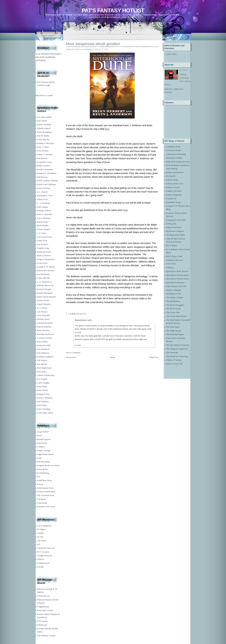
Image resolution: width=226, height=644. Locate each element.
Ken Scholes (43, 342)
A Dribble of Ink (173, 147)
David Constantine (45, 169)
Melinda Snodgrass (45, 357)
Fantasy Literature (174, 191)
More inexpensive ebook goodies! (93, 44)
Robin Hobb (42, 222)
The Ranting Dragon (175, 334)
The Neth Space (173, 327)
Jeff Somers (42, 360)
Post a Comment (73, 353)
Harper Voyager (44, 450)
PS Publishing (43, 473)
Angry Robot (43, 432)
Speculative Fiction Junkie (178, 275)
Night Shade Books (46, 454)
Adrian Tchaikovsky (46, 375)
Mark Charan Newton (47, 297)
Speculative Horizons (175, 282)
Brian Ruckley (43, 330)
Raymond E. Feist (45, 196)
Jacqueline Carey (45, 162)
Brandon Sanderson (46, 334)
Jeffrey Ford (42, 199)
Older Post (154, 357)
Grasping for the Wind (176, 220)
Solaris (40, 484)
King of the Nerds (174, 227)
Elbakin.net (42, 625)
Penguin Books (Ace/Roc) (48, 465)
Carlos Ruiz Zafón (45, 413)
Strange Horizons (45, 556)
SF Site (40, 537)
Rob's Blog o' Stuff (174, 256)
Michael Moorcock (45, 285)
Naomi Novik (43, 300)
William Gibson (44, 211)
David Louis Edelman (47, 184)
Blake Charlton (44, 166)
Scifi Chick (171, 264)
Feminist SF (171, 199)
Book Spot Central (45, 610)
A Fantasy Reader (174, 150)
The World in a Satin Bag (177, 356)
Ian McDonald (43, 274)
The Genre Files (173, 312)
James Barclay (43, 139)
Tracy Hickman (44, 218)
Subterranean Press (45, 488)
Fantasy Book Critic (175, 184)
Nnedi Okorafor (44, 304)
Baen (39, 435)
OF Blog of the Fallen (176, 235)
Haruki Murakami (45, 293)
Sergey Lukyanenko (46, 259)
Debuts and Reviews (175, 172)
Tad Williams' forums (46, 636)
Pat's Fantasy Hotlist (113, 10)
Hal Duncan (42, 177)
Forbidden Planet (174, 202)
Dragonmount (43, 607)
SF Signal (41, 529)
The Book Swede (174, 309)
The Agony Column (175, 297)
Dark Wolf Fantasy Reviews (178, 162)
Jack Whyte (42, 405)
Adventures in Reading (176, 154)
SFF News (42, 541)
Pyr (39, 477)
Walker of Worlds (174, 360)
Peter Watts (42, 387)
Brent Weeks (43, 390)
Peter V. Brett (43, 147)
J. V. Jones (42, 233)
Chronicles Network (46, 548)
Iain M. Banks (43, 136)
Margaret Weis (43, 394)
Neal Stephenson (44, 368)
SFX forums (42, 621)
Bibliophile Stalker (174, 158)
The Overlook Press (46, 495)
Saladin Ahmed (44, 128)
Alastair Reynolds (45, 323)
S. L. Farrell (42, 192)
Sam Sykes (42, 372)
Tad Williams (43, 402)
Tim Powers (42, 312)
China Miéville (44, 278)
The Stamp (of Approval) (177, 349)
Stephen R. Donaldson (47, 173)
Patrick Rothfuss (44, 327)
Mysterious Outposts (175, 231)
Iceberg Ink (171, 224)
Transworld (42, 503)
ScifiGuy (170, 267)
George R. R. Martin (46, 267)
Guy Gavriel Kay (45, 237)
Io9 (39, 544)
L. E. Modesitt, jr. (45, 282)
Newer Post (71, 357)
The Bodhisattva (173, 301)
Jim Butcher (42, 158)
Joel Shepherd (43, 349)
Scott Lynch (42, 263)
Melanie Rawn (43, 319)
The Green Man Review (177, 316)
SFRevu (41, 559)
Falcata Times (172, 180)
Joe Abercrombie (44, 117)
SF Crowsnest (43, 552)
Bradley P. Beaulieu (46, 143)
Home (113, 357)
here (107, 129)
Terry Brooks (43, 151)
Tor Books (42, 499)
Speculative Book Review (177, 271)
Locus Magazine (44, 526)
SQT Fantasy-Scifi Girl (176, 286)
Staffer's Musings (174, 290)
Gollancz (41, 447)
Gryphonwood (43, 563)
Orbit (39, 458)
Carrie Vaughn (43, 383)
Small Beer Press (45, 480)
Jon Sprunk (42, 364)
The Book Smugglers (175, 305)
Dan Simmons (43, 353)
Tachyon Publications (46, 492)
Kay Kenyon (43, 244)
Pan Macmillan (44, 462)
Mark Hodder (43, 225)
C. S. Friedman (44, 203)
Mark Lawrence (44, 255)
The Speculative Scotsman (178, 345)
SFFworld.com (44, 596)
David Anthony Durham (48, 181)
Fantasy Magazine (174, 195)
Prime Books (43, 469)
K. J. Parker (42, 308)
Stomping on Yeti (174, 294)
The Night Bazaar (174, 331)
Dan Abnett (42, 121)
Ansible (40, 533)
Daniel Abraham (44, 124)
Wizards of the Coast (46, 507)
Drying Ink (171, 176)
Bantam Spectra (44, 439)
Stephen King (43, 248)
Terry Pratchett (44, 315)
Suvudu (40, 567)
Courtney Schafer (45, 338)
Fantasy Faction (173, 187)
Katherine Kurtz (44, 252)
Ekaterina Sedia (44, 345)
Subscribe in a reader (44, 95)
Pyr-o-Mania (172, 246)
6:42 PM (78, 345)
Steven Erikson (44, 188)
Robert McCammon (46, 270)
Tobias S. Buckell (45, 154)
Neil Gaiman (43, 207)
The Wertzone (172, 353)
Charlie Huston (44, 229)
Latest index (172, 54)
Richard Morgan (44, 289)
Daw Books (42, 443)
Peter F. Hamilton (45, 214)
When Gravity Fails (175, 364)
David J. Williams (45, 398)
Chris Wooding (44, 409)
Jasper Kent (42, 240)
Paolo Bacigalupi (45, 132)
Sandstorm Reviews (175, 260)
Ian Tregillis (42, 379)
